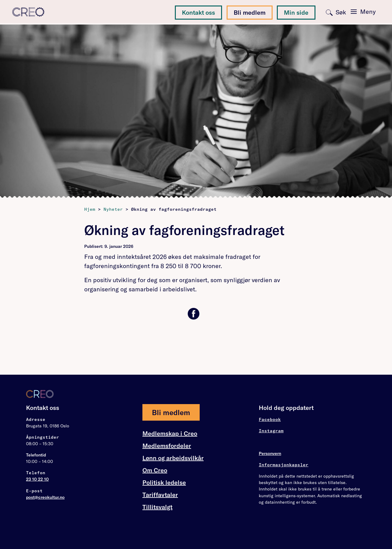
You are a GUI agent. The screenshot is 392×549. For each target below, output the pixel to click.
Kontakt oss (198, 12)
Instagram (271, 431)
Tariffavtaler (160, 495)
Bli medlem (250, 12)
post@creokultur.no (45, 497)
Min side (296, 12)
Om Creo (155, 470)
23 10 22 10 (37, 479)
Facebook (270, 419)
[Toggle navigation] (363, 12)
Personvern (270, 453)
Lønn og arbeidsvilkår (173, 458)
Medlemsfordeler (167, 446)
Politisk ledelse (164, 482)
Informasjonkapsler (284, 465)
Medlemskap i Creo (170, 434)
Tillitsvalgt (157, 507)
